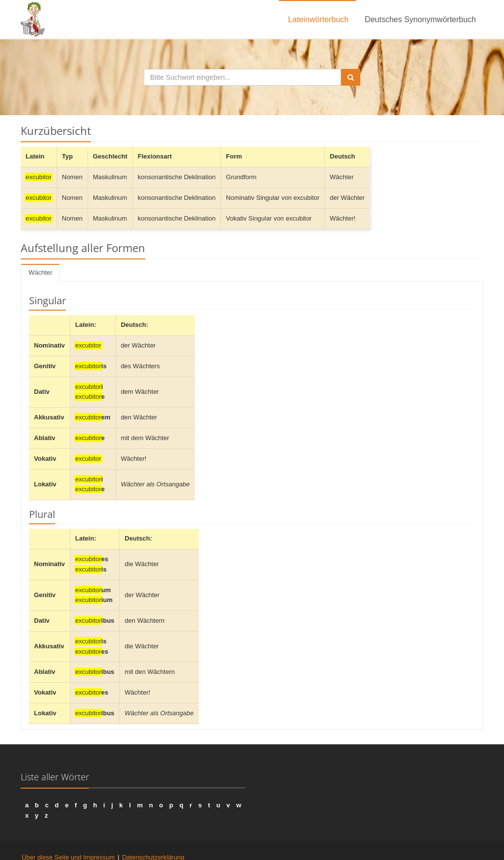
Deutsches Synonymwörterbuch (420, 19)
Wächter (40, 272)
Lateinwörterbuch (318, 19)
